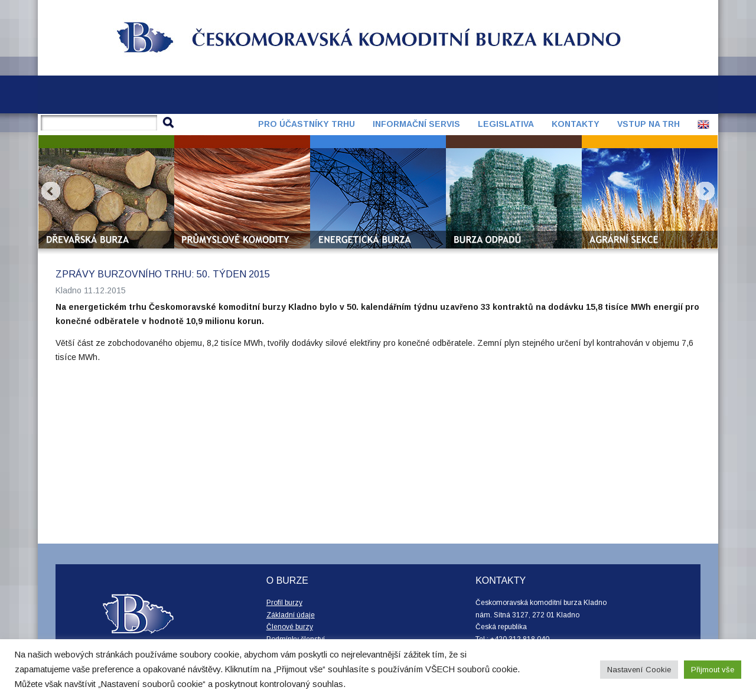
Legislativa (506, 124)
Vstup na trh (649, 124)
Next (705, 191)
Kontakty (576, 124)
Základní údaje (291, 615)
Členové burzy (290, 627)
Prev (51, 191)
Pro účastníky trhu (307, 124)
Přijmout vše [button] (713, 670)
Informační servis (416, 124)
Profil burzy (284, 603)
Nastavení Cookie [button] (639, 670)
